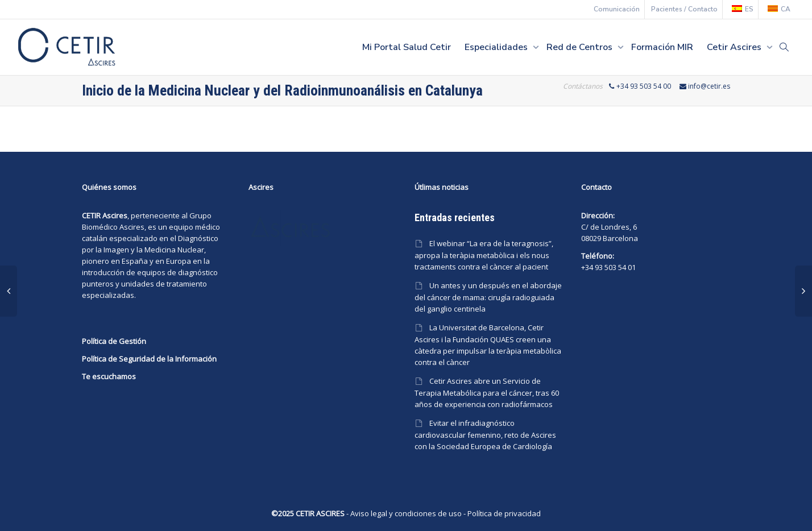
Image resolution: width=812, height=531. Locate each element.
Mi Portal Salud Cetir (407, 47)
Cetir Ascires (735, 47)
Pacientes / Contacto (684, 9)
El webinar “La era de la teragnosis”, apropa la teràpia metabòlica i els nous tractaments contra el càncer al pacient (484, 255)
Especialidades (497, 47)
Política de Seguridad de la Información (149, 359)
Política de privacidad (504, 513)
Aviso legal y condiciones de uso (406, 513)
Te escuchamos (109, 376)
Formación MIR (662, 47)
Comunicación (617, 9)
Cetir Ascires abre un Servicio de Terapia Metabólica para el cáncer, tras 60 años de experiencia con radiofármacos (487, 393)
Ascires (132, 227)
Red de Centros (581, 47)
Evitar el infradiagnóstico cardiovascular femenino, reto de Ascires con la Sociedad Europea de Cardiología (485, 435)
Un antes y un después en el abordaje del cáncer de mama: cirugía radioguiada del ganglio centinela (488, 297)
